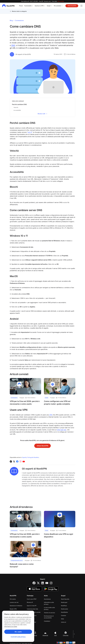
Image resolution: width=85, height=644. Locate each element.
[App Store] (34, 589)
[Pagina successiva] (74, 634)
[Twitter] (38, 583)
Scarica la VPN (39, 6)
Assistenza (47, 599)
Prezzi (21, 6)
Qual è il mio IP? (32, 606)
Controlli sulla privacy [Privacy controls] (18, 637)
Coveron (64, 615)
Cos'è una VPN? (32, 599)
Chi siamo (13, 599)
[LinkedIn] (43, 583)
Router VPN (13, 609)
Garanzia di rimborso (16, 606)
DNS (13, 45)
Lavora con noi (14, 602)
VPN (51, 415)
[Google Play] (51, 589)
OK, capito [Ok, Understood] (18, 632)
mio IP (30, 132)
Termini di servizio (49, 613)
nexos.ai (64, 622)
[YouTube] (47, 583)
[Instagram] (51, 583)
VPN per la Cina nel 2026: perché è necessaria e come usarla (25, 403)
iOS (55, 634)
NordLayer (64, 602)
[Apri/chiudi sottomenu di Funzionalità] (33, 6)
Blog (11, 20)
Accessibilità (17, 110)
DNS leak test (62, 430)
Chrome (66, 634)
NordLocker (65, 609)
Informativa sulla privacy (49, 603)
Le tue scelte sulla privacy (49, 608)
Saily (63, 619)
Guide (47, 398)
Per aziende (57, 6)
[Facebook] (34, 583)
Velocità (16, 107)
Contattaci (47, 621)
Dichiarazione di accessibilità (49, 617)
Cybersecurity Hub (32, 609)
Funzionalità (28, 6)
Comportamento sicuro (17, 560)
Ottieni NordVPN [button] (72, 6)
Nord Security (65, 599)
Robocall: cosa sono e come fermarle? (22, 565)
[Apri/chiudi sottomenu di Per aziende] (62, 6)
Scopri (49, 6)
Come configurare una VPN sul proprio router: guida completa (57, 403)
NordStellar (64, 612)
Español (24, 457)
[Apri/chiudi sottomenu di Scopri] (52, 6)
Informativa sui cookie (11, 627)
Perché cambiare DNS (19, 104)
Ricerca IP (30, 602)
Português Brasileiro (33, 457)
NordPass (64, 606)
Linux (35, 634)
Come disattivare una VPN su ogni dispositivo (58, 535)
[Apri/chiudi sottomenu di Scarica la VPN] (45, 6)
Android (45, 634)
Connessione (19, 20)
